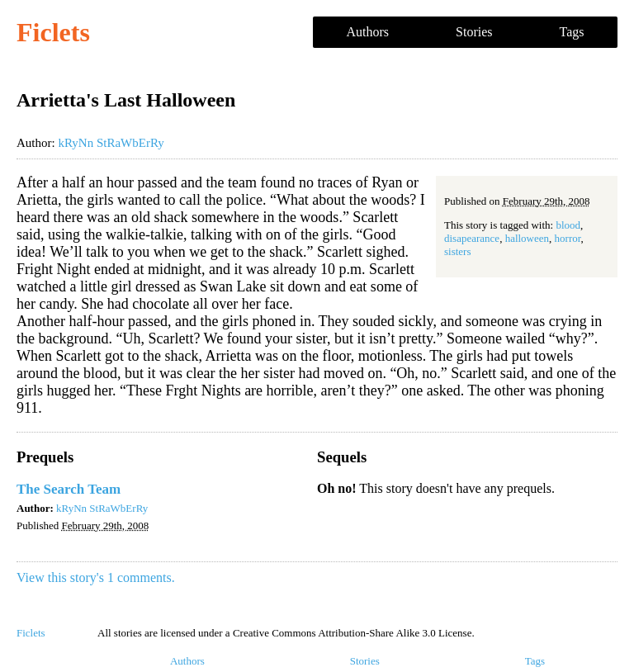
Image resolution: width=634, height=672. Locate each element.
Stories (474, 32)
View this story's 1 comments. (96, 577)
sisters (458, 251)
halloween (527, 238)
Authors (368, 32)
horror (568, 238)
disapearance (472, 238)
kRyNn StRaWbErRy (111, 143)
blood (568, 225)
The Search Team (69, 489)
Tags (572, 32)
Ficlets (53, 32)
